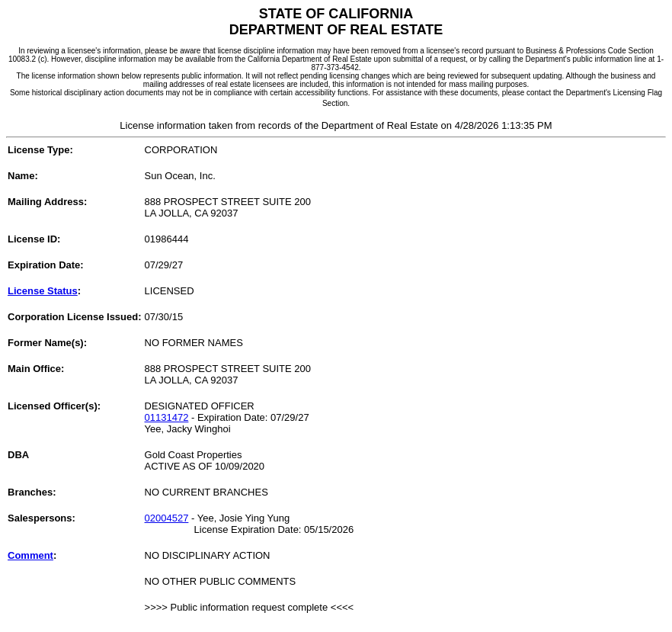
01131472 (167, 417)
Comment (30, 555)
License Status (43, 291)
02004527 (167, 518)
